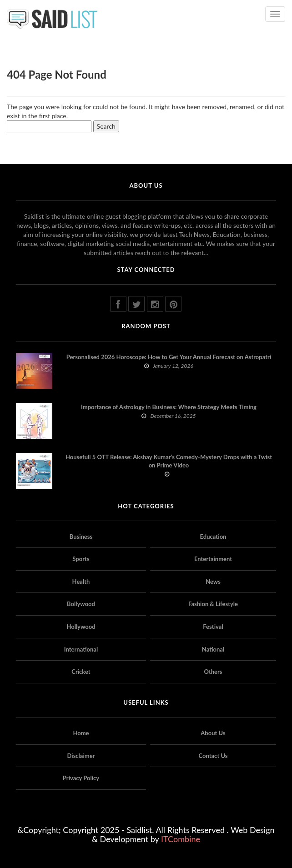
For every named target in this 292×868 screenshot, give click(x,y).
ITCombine (181, 839)
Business (81, 537)
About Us (213, 733)
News (213, 582)
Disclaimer (81, 756)
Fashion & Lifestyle (213, 604)
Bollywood (81, 604)
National (213, 649)
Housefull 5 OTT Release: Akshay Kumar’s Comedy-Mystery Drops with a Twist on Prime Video (169, 461)
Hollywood (81, 627)
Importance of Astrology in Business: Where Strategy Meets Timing (169, 407)
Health (81, 582)
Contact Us (213, 756)
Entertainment (213, 559)
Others (213, 672)
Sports (81, 559)
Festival (213, 627)
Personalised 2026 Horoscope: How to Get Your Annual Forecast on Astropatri (169, 357)
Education (213, 537)
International (81, 649)
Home (81, 733)
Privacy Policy (81, 778)
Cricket (81, 672)
